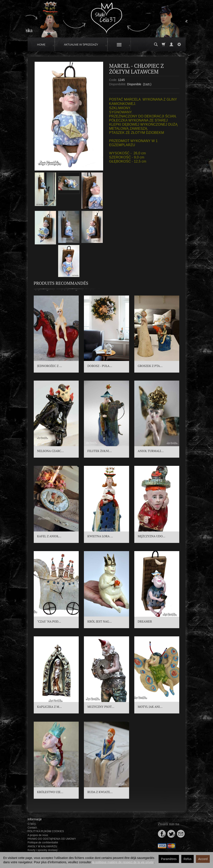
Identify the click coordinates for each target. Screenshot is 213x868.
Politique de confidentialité (43, 843)
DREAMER (145, 621)
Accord (203, 859)
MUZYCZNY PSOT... (101, 707)
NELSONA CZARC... (50, 451)
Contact (32, 828)
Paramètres (169, 859)
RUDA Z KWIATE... (100, 792)
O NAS (32, 824)
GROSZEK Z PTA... (150, 366)
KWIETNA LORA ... (100, 536)
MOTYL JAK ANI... (150, 707)
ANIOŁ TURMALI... (151, 451)
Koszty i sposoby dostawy (43, 850)
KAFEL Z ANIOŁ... (49, 536)
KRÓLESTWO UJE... (50, 792)
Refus (188, 859)
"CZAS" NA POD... (49, 621)
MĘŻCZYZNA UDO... (151, 536)
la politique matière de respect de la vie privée (123, 862)
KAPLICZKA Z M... (50, 707)
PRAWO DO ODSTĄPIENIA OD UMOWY (52, 839)
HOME (41, 44)
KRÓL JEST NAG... (100, 621)
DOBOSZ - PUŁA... (100, 366)
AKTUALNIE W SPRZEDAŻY (81, 44)
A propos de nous (38, 835)
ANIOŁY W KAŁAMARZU (42, 846)
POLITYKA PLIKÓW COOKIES (46, 831)
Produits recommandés (61, 283)
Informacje (35, 819)
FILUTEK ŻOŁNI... (100, 451)
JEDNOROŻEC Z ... (50, 366)
